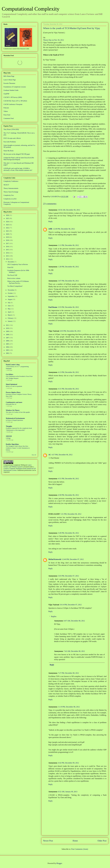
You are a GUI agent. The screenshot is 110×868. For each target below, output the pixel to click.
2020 (8, 234)
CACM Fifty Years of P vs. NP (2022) (15, 101)
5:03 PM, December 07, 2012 (68, 576)
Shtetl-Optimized (11, 384)
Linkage (8, 438)
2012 (8, 259)
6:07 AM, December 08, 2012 (74, 621)
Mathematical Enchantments (15, 418)
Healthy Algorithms (12, 444)
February (11, 318)
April (10, 312)
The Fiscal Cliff (12, 275)
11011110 (9, 436)
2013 (8, 256)
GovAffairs (10, 374)
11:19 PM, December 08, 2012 (69, 707)
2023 (8, 225)
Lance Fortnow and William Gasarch (17, 466)
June (9, 306)
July (9, 303)
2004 (8, 347)
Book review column (14, 278)
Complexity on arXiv (10, 199)
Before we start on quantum (14, 386)
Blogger (59, 863)
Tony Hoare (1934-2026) (11, 129)
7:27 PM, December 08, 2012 (68, 673)
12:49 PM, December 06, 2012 (64, 229)
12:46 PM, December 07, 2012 (73, 559)
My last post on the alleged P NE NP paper (17, 154)
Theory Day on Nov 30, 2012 (53, 40)
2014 (8, 253)
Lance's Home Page (10, 80)
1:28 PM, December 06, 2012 (68, 267)
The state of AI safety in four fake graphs (18, 412)
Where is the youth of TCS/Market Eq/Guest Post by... (18, 282)
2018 (8, 240)
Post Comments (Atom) (80, 849)
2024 (8, 222)
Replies (54, 616)
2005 (8, 344)
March (10, 315)
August (10, 299)
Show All (34, 455)
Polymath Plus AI (11, 404)
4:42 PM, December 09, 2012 (68, 763)
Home (75, 841)
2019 (8, 237)
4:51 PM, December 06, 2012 (68, 479)
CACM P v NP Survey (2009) (13, 97)
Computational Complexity (31, 9)
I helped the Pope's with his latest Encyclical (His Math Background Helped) (19, 159)
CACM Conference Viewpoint (13, 104)
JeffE (50, 229)
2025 (8, 218)
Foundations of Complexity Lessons (15, 87)
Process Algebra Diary (13, 392)
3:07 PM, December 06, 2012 (68, 281)
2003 (8, 350)
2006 (8, 341)
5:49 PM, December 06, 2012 (68, 533)
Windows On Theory (13, 410)
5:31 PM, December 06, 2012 (71, 514)
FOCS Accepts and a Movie (12, 138)
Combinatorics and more (14, 402)
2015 (8, 250)
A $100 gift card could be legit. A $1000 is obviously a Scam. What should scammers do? (18, 169)
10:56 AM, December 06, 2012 (69, 210)
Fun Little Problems (10, 142)
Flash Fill (10, 267)
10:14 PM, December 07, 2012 (71, 605)
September (11, 296)
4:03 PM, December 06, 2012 (70, 331)
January (10, 321)
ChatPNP (6, 94)
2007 (8, 338)
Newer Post (48, 841)
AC (50, 455)
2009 (8, 331)
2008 (8, 335)
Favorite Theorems (9, 83)
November (11, 290)
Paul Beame (53, 307)
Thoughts (9, 426)
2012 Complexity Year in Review (18, 264)
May (9, 309)
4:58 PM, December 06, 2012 (68, 495)
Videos (6, 111)
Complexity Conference (11, 181)
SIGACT (6, 185)
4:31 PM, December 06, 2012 (68, 389)
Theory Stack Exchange (11, 192)
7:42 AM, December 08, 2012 (74, 651)
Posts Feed (7, 115)
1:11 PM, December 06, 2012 (68, 245)
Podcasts (6, 108)
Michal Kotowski (55, 559)
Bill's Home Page (9, 76)
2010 (8, 328)
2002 (8, 353)
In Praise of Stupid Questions (14, 420)
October (10, 293)
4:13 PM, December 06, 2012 (68, 372)
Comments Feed (9, 118)
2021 (8, 231)
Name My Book (8, 151)
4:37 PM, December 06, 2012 (62, 455)
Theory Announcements (11, 188)
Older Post (102, 841)
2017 (8, 244)
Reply (50, 221)
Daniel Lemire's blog (13, 365)
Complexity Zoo (9, 195)
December (11, 262)
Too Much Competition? (15, 286)
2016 (8, 247)
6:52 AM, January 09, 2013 (68, 792)
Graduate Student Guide (11, 90)
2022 (8, 228)
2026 (8, 215)
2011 (8, 325)
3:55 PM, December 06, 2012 (68, 307)
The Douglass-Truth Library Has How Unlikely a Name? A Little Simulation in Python (18, 448)
